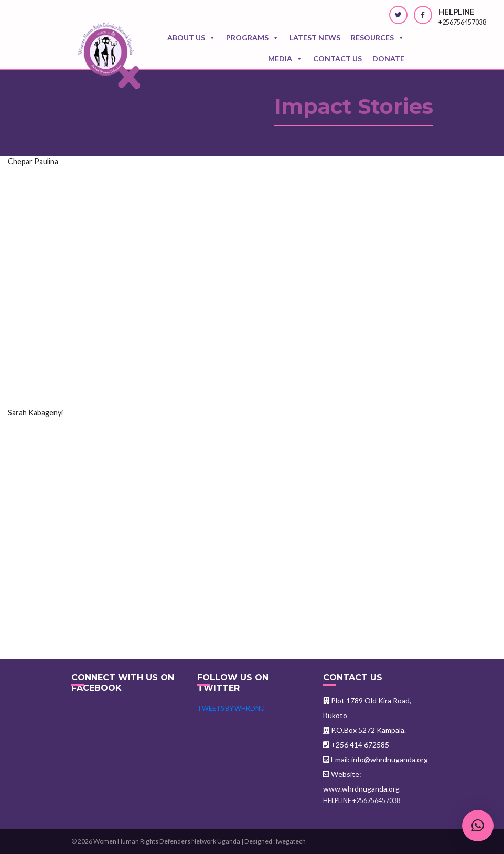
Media (285, 59)
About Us (191, 38)
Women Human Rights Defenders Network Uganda (167, 841)
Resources (378, 38)
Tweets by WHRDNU (231, 708)
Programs (253, 38)
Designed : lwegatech (275, 841)
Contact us (337, 58)
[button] (478, 826)
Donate (388, 58)
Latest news (315, 38)
